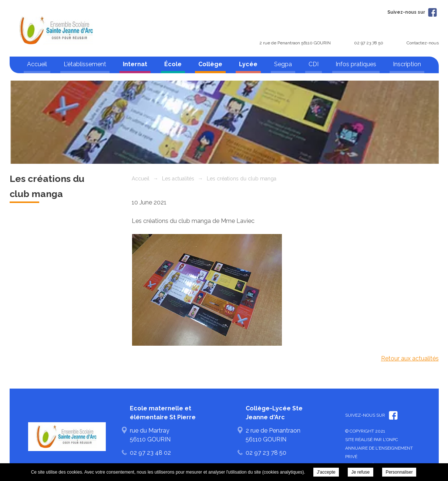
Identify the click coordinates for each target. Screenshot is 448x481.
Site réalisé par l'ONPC (372, 440)
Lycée (248, 64)
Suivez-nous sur (412, 12)
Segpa (283, 64)
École (173, 64)
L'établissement (85, 64)
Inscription (407, 64)
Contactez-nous (423, 43)
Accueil (37, 64)
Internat (135, 64)
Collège (210, 64)
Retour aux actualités (410, 358)
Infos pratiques (356, 64)
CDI (314, 64)
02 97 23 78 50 (369, 43)
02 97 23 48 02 (150, 453)
